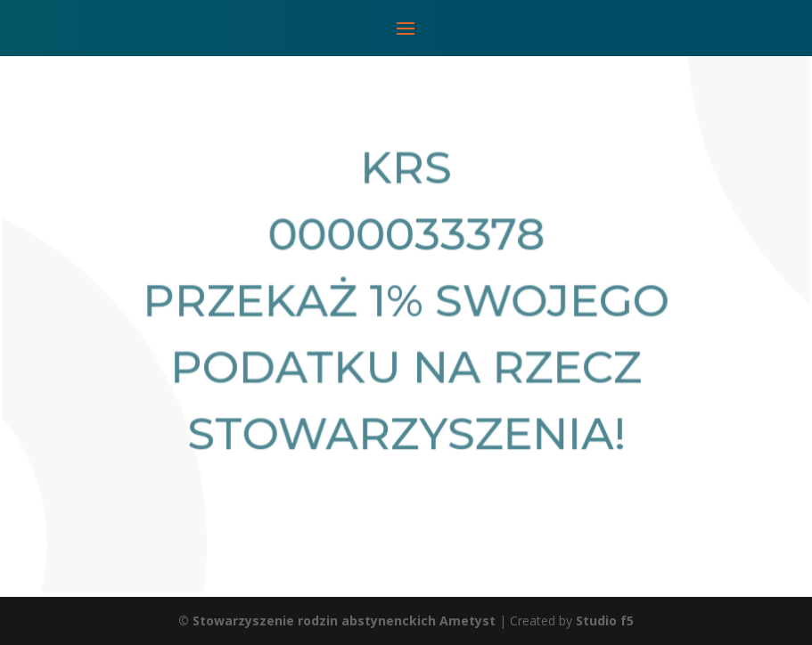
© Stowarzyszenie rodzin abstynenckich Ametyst (337, 621)
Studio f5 (605, 621)
